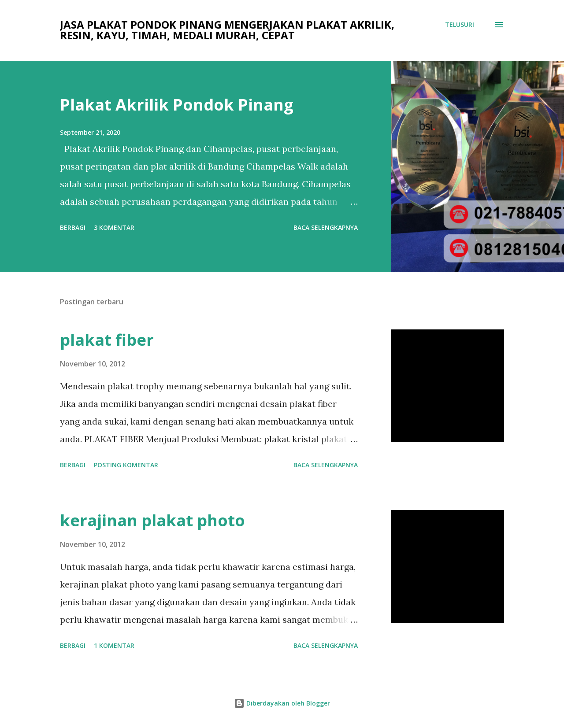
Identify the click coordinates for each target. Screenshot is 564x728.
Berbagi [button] (73, 227)
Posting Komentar (126, 465)
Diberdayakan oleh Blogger (282, 703)
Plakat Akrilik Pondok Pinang (177, 105)
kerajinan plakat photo (152, 520)
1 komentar (114, 645)
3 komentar (114, 227)
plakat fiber (107, 340)
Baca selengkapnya (326, 227)
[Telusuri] (460, 25)
